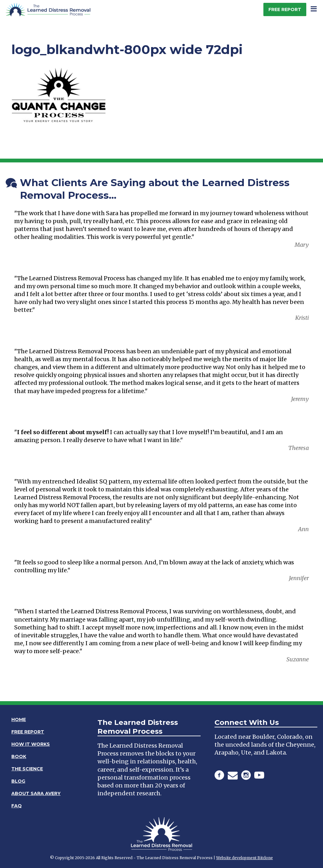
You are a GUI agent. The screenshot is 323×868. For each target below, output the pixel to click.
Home (19, 719)
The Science (27, 769)
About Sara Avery (36, 793)
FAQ (17, 806)
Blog (18, 781)
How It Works (31, 744)
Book (19, 756)
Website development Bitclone (244, 858)
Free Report (285, 9)
